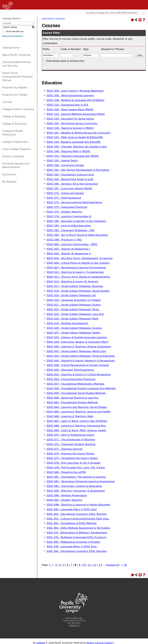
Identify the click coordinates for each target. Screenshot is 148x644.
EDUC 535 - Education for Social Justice (70, 119)
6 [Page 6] (68, 565)
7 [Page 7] (71, 565)
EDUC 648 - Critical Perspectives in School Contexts (78, 365)
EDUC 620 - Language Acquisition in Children (74, 300)
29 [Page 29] (125, 565)
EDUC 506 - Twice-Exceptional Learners (70, 96)
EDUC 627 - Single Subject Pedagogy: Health (73, 333)
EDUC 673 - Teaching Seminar (65, 449)
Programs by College (15, 95)
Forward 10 (113, 565)
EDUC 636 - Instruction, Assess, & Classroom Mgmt (77, 342)
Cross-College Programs (17, 149)
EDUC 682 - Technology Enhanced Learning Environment (81, 481)
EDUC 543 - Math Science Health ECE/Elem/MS (75, 137)
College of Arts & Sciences (18, 109)
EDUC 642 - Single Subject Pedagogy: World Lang (76, 351)
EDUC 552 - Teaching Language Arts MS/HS (73, 156)
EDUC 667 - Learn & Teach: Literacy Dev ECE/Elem (77, 421)
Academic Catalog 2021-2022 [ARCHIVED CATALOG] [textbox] (112, 13)
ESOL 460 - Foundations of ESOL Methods (72, 523)
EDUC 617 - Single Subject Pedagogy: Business (75, 286)
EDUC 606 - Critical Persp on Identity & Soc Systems (78, 263)
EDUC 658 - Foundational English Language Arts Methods (81, 388)
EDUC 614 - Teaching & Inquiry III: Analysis (72, 282)
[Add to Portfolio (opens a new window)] (132, 20)
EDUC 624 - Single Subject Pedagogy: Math (72, 319)
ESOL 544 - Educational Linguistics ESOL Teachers (77, 551)
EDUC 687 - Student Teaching (64, 500)
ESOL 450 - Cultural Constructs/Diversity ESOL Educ (78, 519)
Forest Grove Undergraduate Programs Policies (17, 77)
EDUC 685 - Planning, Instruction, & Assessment (76, 491)
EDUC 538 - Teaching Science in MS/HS (70, 128)
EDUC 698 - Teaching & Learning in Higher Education (78, 505)
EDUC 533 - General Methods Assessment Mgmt (76, 114)
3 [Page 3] (56, 565)
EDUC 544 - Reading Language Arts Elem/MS (74, 142)
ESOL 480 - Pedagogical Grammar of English (73, 542)
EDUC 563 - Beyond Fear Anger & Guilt (70, 179)
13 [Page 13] (100, 565)
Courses (7, 102)
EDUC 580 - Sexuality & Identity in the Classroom (76, 221)
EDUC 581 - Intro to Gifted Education (69, 226)
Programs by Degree (15, 88)
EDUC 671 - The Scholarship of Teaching (71, 440)
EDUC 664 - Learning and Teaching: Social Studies (77, 407)
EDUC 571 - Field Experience (64, 198)
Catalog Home (11, 48)
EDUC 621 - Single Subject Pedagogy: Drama (74, 305)
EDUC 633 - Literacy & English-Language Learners (77, 337)
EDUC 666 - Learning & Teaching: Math (70, 416)
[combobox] (115, 13)
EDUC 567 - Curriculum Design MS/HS (69, 189)
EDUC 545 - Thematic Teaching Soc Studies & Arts (77, 147)
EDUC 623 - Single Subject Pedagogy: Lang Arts (75, 314)
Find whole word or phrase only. (65, 61)
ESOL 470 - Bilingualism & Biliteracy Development (77, 533)
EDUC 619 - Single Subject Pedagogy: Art (71, 295)
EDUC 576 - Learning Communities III (69, 216)
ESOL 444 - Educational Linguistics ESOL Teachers (77, 514)
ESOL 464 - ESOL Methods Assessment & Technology (78, 528)
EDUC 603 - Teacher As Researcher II (69, 254)
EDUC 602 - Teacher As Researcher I (68, 249)
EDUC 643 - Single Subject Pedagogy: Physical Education (81, 356)
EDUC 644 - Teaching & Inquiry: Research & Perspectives (81, 361)
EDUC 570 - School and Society (65, 193)
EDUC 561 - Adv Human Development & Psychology (78, 170)
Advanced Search (13, 36)
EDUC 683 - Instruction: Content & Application (74, 486)
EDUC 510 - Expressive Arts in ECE (67, 105)
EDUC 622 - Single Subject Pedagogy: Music (73, 309)
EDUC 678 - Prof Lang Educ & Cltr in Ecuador (74, 463)
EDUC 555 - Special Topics (62, 161)
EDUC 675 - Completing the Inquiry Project (72, 458)
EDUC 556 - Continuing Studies (65, 165)
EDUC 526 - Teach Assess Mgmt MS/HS (70, 110)
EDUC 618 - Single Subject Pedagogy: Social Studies (78, 291)
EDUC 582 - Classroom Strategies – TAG (70, 230)
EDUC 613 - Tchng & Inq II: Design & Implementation (78, 277)
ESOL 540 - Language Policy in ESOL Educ (72, 547)
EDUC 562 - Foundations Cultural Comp (70, 175)
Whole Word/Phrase (15, 32)
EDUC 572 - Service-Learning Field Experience (74, 202)
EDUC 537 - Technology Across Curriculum (72, 123)
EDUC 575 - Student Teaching (64, 212)
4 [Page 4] (60, 565)
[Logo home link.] (74, 616)
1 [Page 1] (50, 565)
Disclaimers (9, 174)
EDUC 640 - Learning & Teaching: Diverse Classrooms (79, 347)
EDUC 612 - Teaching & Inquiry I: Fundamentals (75, 272)
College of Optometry (15, 142)
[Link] (7, 8)
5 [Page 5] (64, 565)
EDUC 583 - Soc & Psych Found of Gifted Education (77, 235)
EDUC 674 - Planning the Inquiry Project (71, 454)
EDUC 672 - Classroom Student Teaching (71, 444)
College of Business (14, 116)
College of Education (15, 124)
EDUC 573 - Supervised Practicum (67, 207)
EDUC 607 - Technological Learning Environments (76, 268)
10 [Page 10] (84, 565)
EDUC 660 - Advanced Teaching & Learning (72, 398)
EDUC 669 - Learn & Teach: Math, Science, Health (76, 430)
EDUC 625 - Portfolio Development (67, 323)
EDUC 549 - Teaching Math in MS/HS (68, 151)
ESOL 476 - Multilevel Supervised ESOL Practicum (76, 537)
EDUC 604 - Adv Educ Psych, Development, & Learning (80, 258)
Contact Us (74, 625)
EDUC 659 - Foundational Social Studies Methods (76, 393)
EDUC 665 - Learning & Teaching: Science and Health (79, 412)
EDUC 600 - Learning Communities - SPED (72, 244)
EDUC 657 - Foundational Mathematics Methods (75, 384)
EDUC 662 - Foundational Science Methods (72, 402)
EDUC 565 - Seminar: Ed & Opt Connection (72, 184)
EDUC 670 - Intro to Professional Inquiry (70, 435)
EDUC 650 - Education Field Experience (70, 370)
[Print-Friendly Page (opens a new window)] (140, 20)
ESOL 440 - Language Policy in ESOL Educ (72, 509)
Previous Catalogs (13, 156)
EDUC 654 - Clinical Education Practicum (71, 379)
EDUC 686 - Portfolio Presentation (67, 495)
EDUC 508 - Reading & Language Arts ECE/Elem (75, 100)
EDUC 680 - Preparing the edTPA (66, 472)
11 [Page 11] (89, 565)
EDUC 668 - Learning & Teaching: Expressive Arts (76, 426)
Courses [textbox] (7, 23)
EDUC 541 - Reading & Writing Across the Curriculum (78, 133)
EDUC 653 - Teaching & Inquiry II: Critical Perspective (79, 375)
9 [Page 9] (79, 565)
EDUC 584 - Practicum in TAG (64, 240)
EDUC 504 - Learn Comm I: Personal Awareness (75, 91)
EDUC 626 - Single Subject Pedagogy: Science (74, 328)
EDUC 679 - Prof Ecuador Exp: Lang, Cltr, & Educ (76, 468)
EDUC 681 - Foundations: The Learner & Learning (76, 477)
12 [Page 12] (95, 565)
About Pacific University (17, 55)
